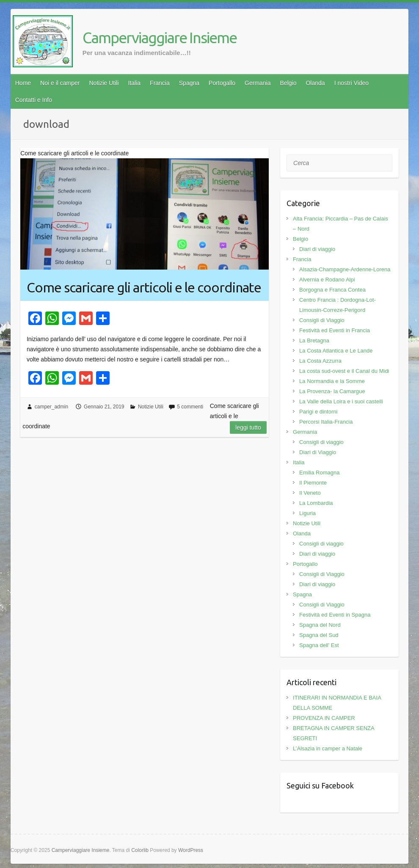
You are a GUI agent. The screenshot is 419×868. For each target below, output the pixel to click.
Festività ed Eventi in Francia (335, 330)
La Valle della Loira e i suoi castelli (341, 401)
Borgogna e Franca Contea (332, 290)
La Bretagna (314, 340)
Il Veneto (310, 493)
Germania (258, 83)
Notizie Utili (104, 83)
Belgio (288, 83)
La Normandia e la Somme (332, 381)
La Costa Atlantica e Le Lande (336, 351)
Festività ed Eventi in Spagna (335, 615)
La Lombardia (316, 503)
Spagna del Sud (319, 635)
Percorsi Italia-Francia (326, 422)
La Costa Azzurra (320, 361)
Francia (160, 83)
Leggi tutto (248, 427)
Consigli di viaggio (321, 442)
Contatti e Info (34, 100)
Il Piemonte (313, 483)
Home (23, 83)
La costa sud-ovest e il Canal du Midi (344, 371)
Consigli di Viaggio (322, 320)
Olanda (315, 83)
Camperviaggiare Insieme (160, 37)
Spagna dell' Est (319, 645)
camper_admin (51, 407)
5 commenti (190, 407)
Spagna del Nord (320, 625)
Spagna (189, 83)
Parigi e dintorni (318, 412)
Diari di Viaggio (318, 452)
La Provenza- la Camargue (332, 391)
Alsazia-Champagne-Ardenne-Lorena (345, 269)
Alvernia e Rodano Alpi (327, 280)
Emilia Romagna (319, 473)
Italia (135, 83)
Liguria (307, 513)
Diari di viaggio (317, 249)
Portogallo (222, 83)
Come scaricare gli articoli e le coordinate (144, 287)
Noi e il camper (60, 83)
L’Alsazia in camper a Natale (328, 748)
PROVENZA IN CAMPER (324, 718)
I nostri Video (351, 83)
